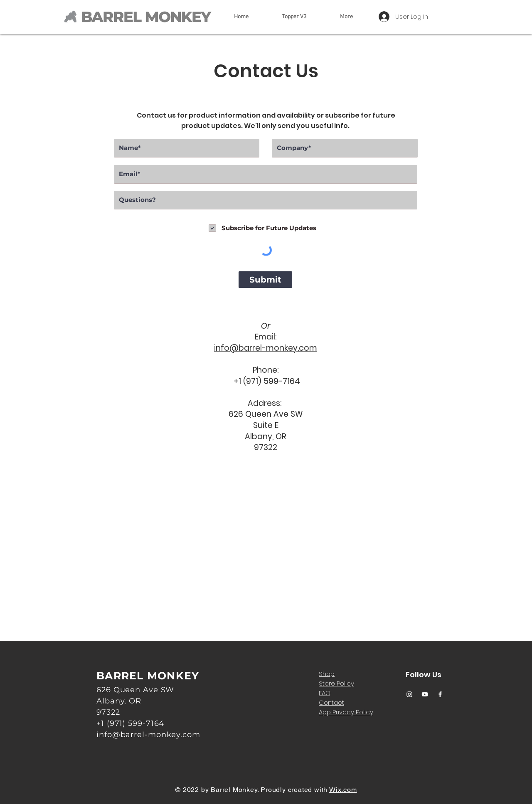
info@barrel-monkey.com (266, 348)
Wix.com (343, 790)
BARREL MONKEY (148, 676)
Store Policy (336, 683)
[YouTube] (425, 694)
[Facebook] (440, 694)
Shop (327, 674)
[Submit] (265, 280)
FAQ (325, 693)
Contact (331, 702)
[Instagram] (409, 694)
